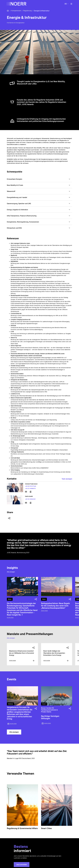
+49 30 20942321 (30, 499)
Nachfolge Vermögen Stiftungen (50, 717)
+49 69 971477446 (31, 486)
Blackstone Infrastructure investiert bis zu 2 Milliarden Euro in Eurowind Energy (21, 653)
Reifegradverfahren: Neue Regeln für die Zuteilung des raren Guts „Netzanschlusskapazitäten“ (55, 606)
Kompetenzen (16, 11)
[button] (39, 179)
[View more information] (33, 661)
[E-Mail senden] (26, 492)
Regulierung (27, 11)
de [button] (66, 4)
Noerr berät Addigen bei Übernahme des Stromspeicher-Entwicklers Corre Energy (54, 653)
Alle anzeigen (11, 572)
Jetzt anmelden (22, 865)
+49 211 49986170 (30, 488)
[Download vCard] (31, 492)
